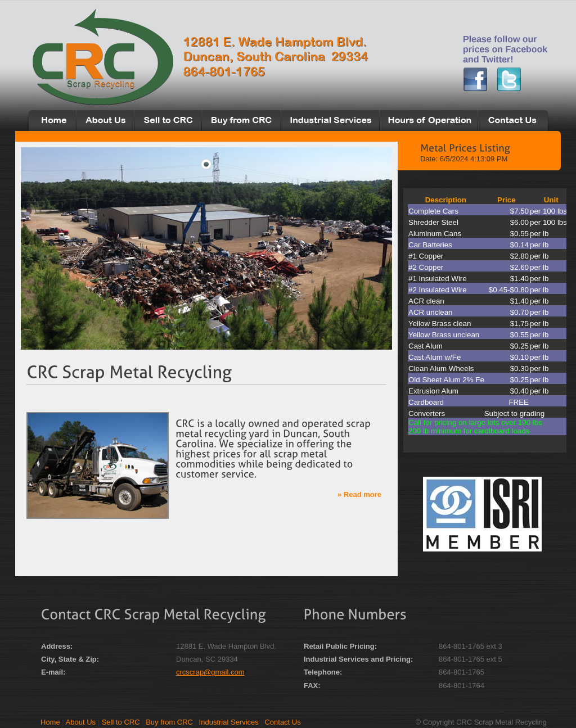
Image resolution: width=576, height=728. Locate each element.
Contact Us (282, 722)
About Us (81, 722)
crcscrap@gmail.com (210, 672)
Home (50, 722)
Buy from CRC (169, 722)
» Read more (359, 494)
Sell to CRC (121, 722)
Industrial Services (229, 722)
